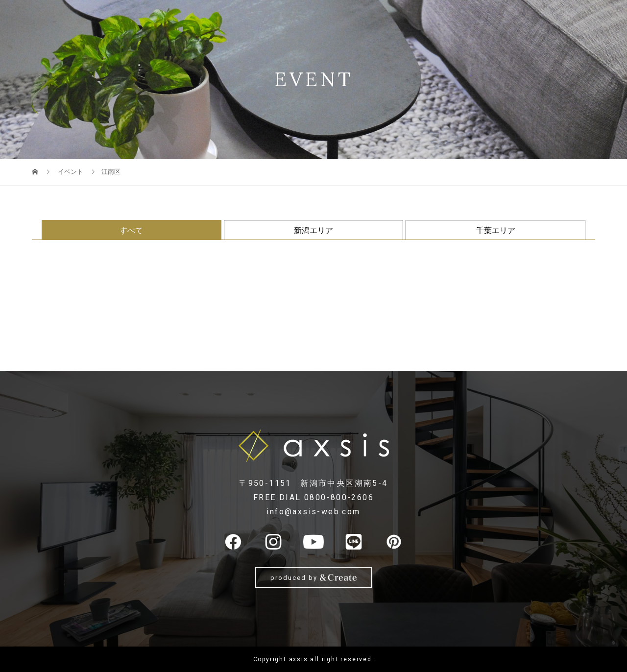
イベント (383, 17)
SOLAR (256, 17)
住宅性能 (296, 17)
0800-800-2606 (339, 497)
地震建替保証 (209, 17)
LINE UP (161, 17)
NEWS (521, 17)
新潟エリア (313, 230)
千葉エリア (496, 230)
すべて (131, 230)
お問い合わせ (567, 17)
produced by (313, 578)
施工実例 (426, 17)
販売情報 (339, 17)
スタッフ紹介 (476, 17)
